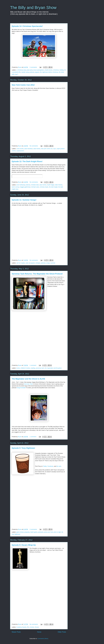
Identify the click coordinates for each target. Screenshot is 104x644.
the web (59, 466)
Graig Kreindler (21, 388)
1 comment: (33, 365)
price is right (57, 532)
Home (39, 632)
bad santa (30, 70)
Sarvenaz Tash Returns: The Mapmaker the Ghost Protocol (37, 274)
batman (28, 185)
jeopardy (27, 532)
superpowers (20, 151)
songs (48, 263)
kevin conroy (15, 187)
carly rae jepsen (30, 263)
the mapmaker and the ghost (53, 368)
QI (62, 532)
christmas (56, 70)
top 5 (17, 74)
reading (33, 368)
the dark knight (53, 187)
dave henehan (29, 149)
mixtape (38, 263)
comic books (20, 149)
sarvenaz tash (40, 368)
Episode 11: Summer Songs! (24, 200)
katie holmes (59, 185)
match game (34, 532)
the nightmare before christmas (49, 72)
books (18, 368)
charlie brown (49, 70)
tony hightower (16, 534)
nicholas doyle (44, 187)
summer (53, 263)
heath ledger (51, 185)
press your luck (49, 532)
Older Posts (62, 632)
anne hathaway (21, 185)
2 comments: (34, 67)
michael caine (35, 187)
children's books (25, 368)
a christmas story (21, 70)
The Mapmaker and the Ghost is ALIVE (28, 379)
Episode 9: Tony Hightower (23, 448)
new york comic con (47, 149)
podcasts (41, 532)
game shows (20, 532)
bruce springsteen (39, 70)
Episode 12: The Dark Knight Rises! (27, 161)
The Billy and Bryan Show (33, 8)
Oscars (37, 627)
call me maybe (21, 263)
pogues (37, 72)
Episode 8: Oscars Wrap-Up (24, 545)
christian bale (35, 185)
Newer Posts (16, 632)
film (28, 627)
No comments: (34, 146)
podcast (32, 72)
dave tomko (37, 149)
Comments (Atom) (43, 639)
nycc (55, 149)
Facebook (50, 466)
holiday (62, 70)
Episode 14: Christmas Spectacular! (27, 26)
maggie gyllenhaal (25, 187)
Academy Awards (21, 627)
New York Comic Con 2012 (23, 85)
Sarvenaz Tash (28, 384)
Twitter (45, 466)
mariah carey (25, 72)
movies (32, 627)
